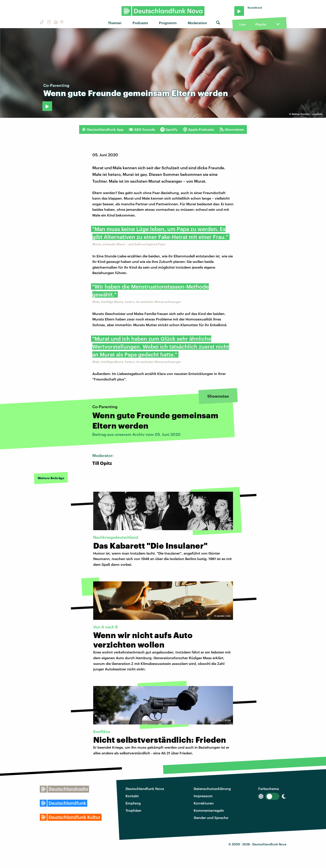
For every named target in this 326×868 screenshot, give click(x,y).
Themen (115, 23)
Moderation (197, 23)
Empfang (133, 803)
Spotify (169, 129)
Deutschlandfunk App (103, 129)
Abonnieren (232, 129)
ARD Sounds (142, 129)
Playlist (261, 24)
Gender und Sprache (211, 818)
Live (242, 24)
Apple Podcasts (199, 129)
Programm (168, 23)
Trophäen (133, 810)
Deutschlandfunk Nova (145, 789)
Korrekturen (204, 803)
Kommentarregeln (209, 810)
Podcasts (140, 23)
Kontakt (132, 796)
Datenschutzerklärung (212, 789)
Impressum (203, 796)
